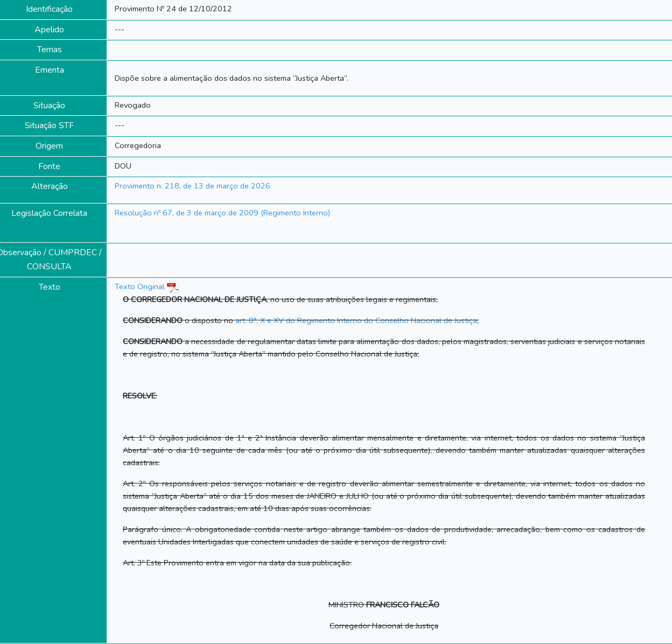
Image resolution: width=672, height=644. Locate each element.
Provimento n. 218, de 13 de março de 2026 (192, 186)
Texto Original (140, 286)
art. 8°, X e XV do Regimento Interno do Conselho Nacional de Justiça (356, 320)
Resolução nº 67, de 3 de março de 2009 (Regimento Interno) (222, 213)
